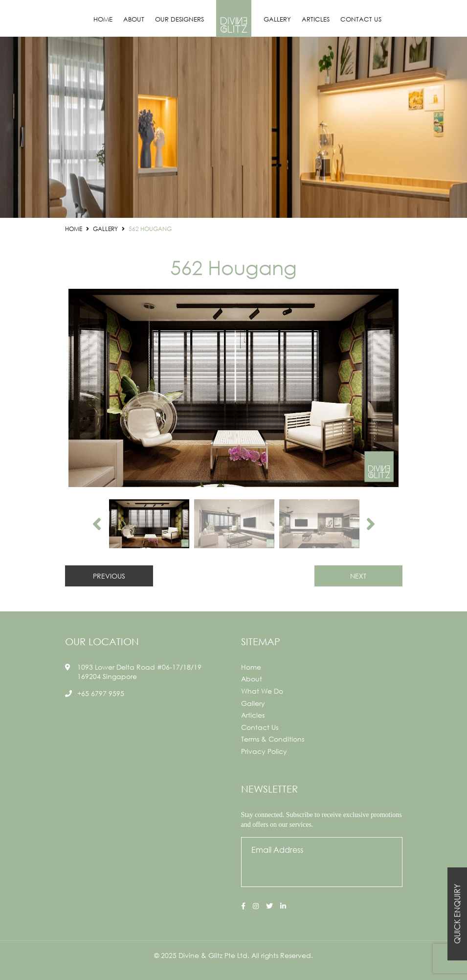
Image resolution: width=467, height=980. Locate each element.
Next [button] (371, 524)
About (134, 19)
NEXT (358, 576)
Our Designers (179, 19)
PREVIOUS (109, 576)
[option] (234, 388)
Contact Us (361, 19)
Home (103, 19)
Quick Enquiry (457, 914)
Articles (316, 19)
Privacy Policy (264, 751)
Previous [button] (97, 524)
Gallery (277, 19)
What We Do (262, 691)
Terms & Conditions (273, 739)
